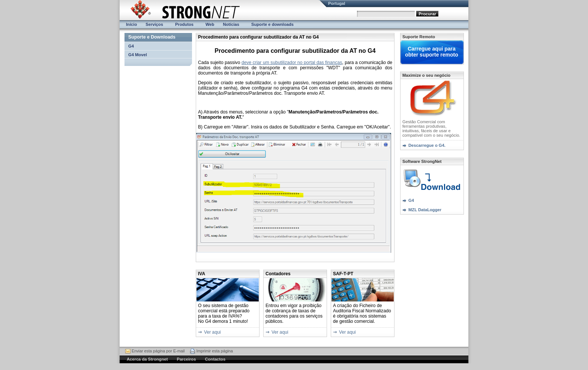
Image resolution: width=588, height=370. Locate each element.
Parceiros (186, 359)
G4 (131, 46)
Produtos (184, 24)
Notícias (231, 24)
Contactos (215, 359)
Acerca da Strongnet (147, 359)
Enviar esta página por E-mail (158, 351)
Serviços (154, 24)
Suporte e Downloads (152, 37)
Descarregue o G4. (427, 145)
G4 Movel (138, 55)
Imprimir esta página (214, 351)
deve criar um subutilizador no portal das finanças (292, 63)
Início (131, 24)
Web (210, 24)
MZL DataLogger (425, 210)
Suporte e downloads (272, 24)
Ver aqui (212, 332)
